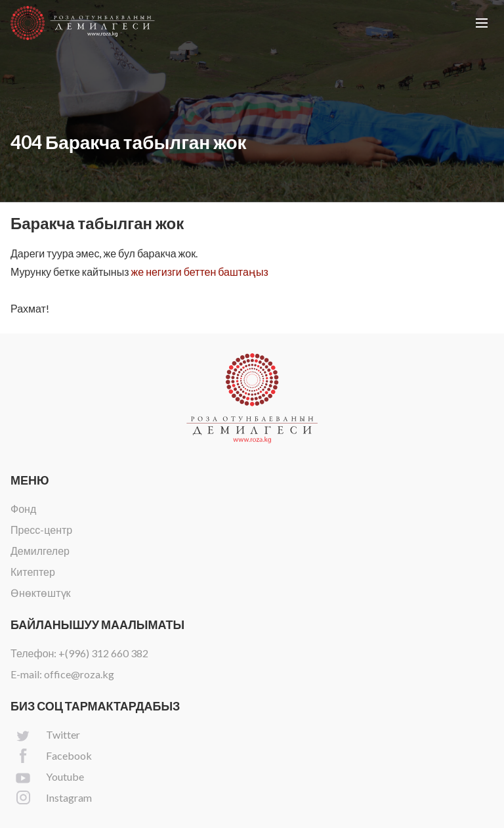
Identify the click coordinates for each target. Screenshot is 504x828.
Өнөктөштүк (41, 593)
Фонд (23, 509)
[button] (482, 23)
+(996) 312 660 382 (103, 653)
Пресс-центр (41, 530)
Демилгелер (40, 551)
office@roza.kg (79, 674)
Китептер (33, 572)
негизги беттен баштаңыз (207, 272)
